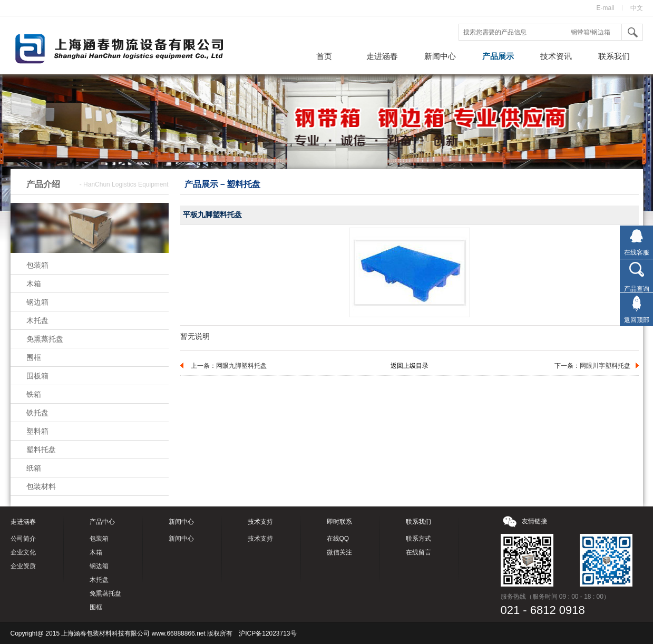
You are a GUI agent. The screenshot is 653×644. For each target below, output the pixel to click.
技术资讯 (556, 56)
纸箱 (34, 468)
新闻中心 (440, 56)
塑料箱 (37, 431)
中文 (637, 8)
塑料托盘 (41, 450)
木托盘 (37, 320)
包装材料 (41, 486)
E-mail (605, 8)
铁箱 (34, 394)
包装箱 (37, 265)
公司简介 (23, 539)
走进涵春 (382, 56)
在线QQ (338, 539)
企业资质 (23, 566)
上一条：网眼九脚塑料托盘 (229, 366)
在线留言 (418, 552)
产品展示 (498, 56)
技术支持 (260, 539)
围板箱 (37, 376)
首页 (324, 56)
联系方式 (418, 539)
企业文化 (23, 552)
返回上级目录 (410, 366)
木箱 (34, 284)
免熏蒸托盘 (45, 339)
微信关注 (339, 552)
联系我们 (614, 56)
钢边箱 (37, 302)
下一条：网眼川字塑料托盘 (592, 366)
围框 (34, 357)
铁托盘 (37, 413)
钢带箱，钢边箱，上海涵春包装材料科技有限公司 (129, 50)
